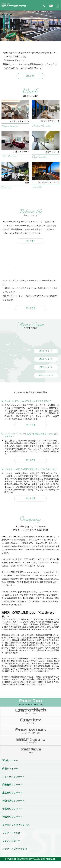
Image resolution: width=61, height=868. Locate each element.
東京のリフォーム (46, 351)
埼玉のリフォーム (46, 359)
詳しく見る (31, 76)
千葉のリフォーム (46, 367)
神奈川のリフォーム (46, 375)
